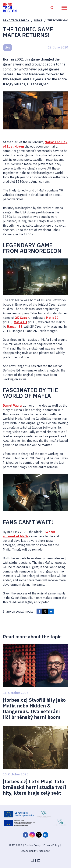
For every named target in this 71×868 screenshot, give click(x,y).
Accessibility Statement (36, 851)
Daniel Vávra (12, 405)
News (38, 20)
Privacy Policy (51, 845)
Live (8, 48)
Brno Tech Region (16, 20)
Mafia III (20, 322)
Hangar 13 (15, 326)
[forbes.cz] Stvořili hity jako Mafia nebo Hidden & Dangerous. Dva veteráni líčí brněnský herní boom (34, 709)
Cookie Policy (33, 845)
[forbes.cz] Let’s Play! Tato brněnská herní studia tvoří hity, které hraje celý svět (35, 787)
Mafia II (52, 318)
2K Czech (22, 318)
